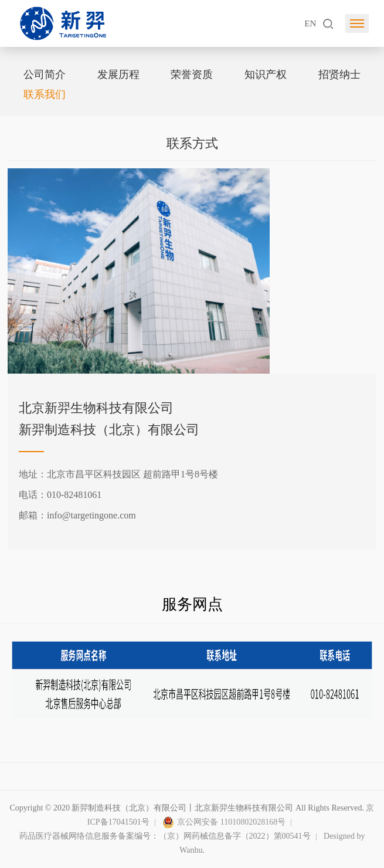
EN (310, 23)
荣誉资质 (192, 74)
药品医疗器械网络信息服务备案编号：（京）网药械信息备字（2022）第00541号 (165, 836)
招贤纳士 (339, 74)
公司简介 (45, 74)
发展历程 (118, 74)
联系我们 (45, 94)
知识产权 (266, 74)
